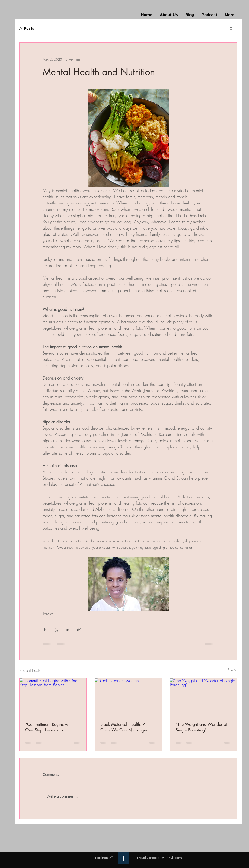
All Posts (27, 28)
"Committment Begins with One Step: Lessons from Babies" (49, 727)
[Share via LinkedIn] (68, 629)
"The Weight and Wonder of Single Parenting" (201, 727)
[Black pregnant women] (128, 697)
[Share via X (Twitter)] (56, 629)
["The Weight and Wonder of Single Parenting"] (203, 697)
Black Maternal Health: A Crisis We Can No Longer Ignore (124, 727)
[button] (169, 15)
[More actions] (211, 59)
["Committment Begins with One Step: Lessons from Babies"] (53, 697)
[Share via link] (79, 629)
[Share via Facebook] (45, 629)
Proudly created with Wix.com (159, 858)
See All (232, 670)
